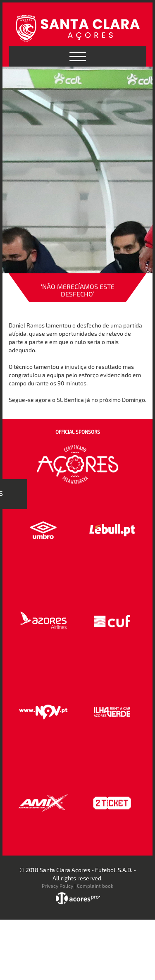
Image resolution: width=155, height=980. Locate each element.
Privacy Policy (57, 886)
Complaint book (95, 886)
